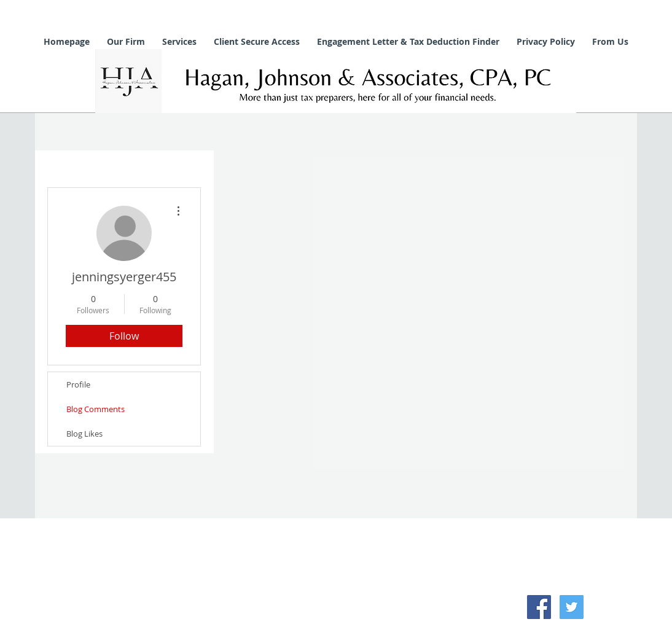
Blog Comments (96, 409)
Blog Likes (84, 434)
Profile (78, 384)
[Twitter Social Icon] (572, 607)
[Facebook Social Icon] (539, 607)
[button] (126, 41)
